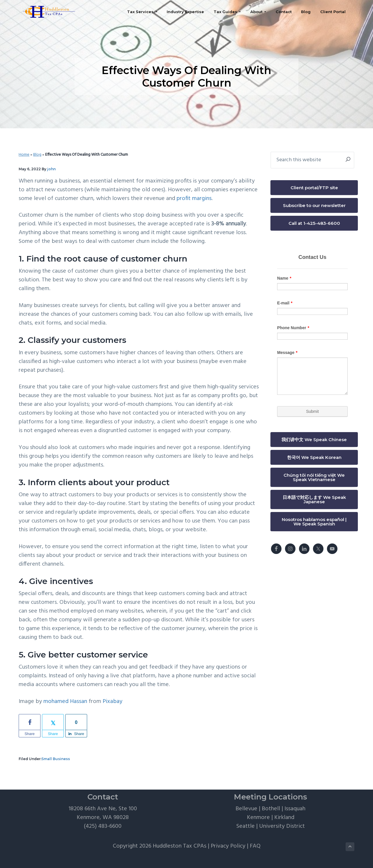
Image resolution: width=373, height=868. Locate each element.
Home (24, 155)
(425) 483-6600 (103, 826)
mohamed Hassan (65, 702)
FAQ (255, 846)
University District (282, 826)
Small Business (56, 759)
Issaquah (295, 809)
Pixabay (112, 702)
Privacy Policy (228, 846)
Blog (37, 155)
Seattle (246, 826)
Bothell (271, 809)
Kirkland (284, 818)
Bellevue (246, 809)
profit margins (194, 199)
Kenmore (258, 818)
